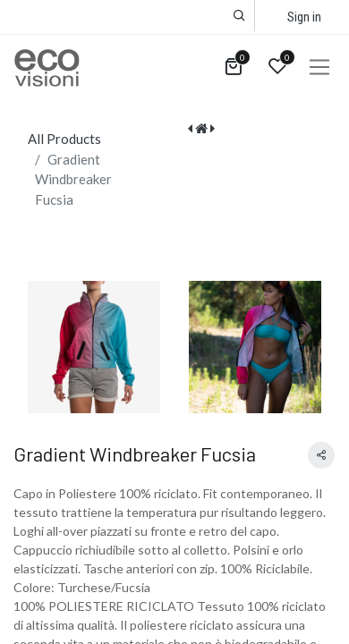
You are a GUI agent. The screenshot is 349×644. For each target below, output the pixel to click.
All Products (64, 139)
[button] (239, 16)
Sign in (304, 17)
